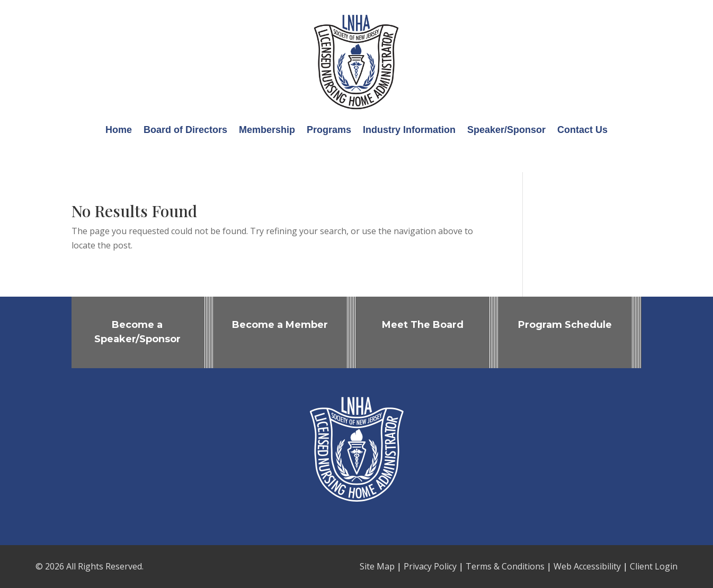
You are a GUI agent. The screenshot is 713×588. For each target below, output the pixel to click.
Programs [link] (329, 130)
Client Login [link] (654, 566)
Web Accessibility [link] (587, 566)
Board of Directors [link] (185, 130)
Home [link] (119, 130)
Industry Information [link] (409, 130)
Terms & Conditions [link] (505, 566)
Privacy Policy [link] (430, 566)
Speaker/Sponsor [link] (506, 130)
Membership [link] (267, 130)
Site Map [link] (377, 566)
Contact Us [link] (582, 130)
